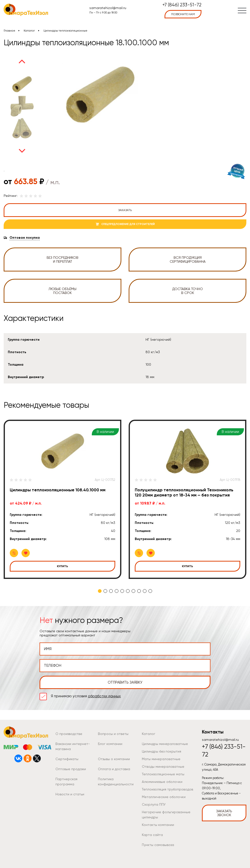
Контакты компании (158, 825)
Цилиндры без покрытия (161, 751)
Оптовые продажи (71, 769)
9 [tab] (145, 591)
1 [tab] (100, 591)
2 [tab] (105, 591)
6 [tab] (128, 591)
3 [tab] (111, 591)
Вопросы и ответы (113, 734)
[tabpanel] (62, 499)
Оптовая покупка (25, 238)
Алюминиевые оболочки (162, 782)
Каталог (29, 31)
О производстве (69, 734)
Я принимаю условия (86, 696)
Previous (22, 61)
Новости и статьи (70, 794)
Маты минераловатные (161, 759)
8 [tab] (139, 591)
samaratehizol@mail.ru (108, 8)
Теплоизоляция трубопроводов (167, 789)
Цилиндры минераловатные (165, 744)
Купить (62, 566)
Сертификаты (67, 759)
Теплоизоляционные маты (163, 774)
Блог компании (110, 744)
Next (22, 151)
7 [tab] (133, 591)
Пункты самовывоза (158, 845)
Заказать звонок (224, 813)
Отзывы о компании (114, 759)
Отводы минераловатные (163, 767)
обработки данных (104, 696)
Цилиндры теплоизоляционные (65, 31)
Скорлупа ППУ (154, 804)
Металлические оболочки (164, 797)
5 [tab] (122, 591)
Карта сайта (152, 835)
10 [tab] (150, 591)
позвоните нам (183, 14)
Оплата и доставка (114, 769)
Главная (9, 31)
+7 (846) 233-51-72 (182, 5)
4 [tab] (117, 591)
